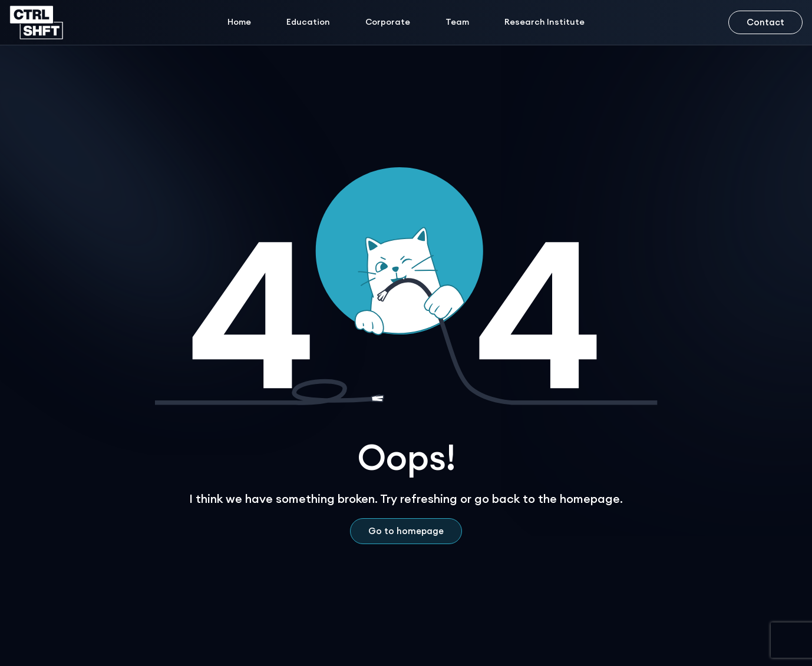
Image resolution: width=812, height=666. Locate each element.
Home (239, 22)
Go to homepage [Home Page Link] (406, 531)
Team (457, 22)
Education (308, 22)
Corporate (388, 22)
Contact (765, 22)
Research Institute (544, 22)
